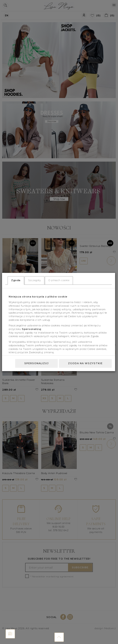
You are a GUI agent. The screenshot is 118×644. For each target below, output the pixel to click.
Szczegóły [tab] (35, 280)
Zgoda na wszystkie (85, 363)
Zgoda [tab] (16, 280)
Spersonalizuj (36, 363)
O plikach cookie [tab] (59, 280)
